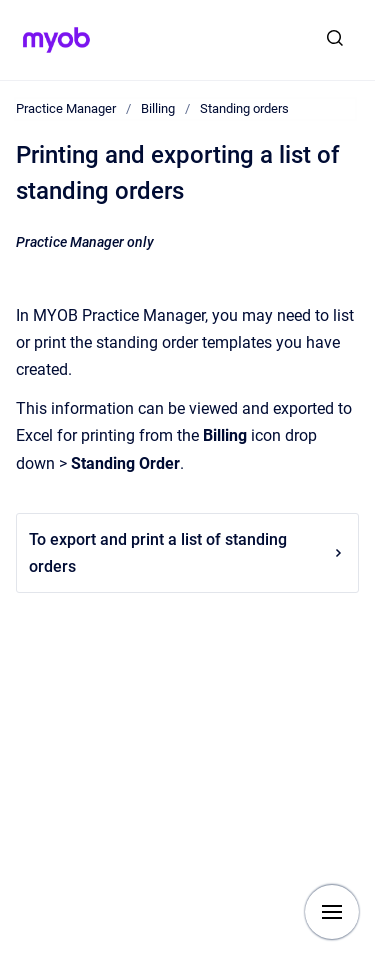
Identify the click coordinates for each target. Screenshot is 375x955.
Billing (158, 108)
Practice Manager (66, 108)
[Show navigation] (332, 912)
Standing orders (244, 108)
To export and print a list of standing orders (187, 553)
